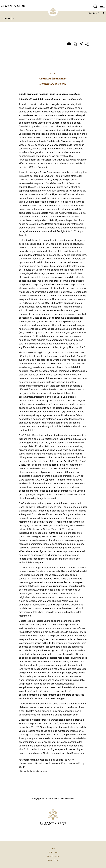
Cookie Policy (53, 856)
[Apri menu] (102, 6)
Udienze (6, 18)
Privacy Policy (53, 860)
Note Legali (53, 852)
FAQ (53, 848)
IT (53, 58)
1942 (14, 18)
